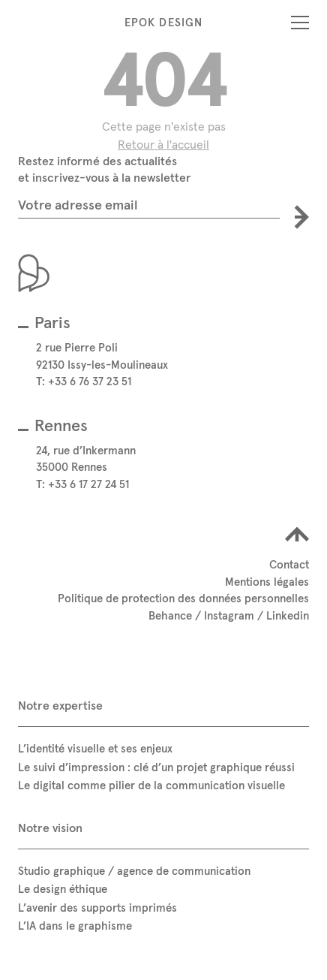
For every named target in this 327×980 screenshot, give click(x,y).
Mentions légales (267, 582)
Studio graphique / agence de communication (134, 871)
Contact (289, 564)
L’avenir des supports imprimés (97, 908)
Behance (170, 615)
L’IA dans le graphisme (75, 926)
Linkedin (288, 615)
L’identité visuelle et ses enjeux (95, 748)
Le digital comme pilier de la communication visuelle (151, 785)
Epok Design (163, 22)
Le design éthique (63, 889)
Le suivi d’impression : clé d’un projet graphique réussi (156, 767)
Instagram (229, 615)
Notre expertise (60, 705)
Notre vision (50, 828)
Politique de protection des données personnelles (183, 598)
